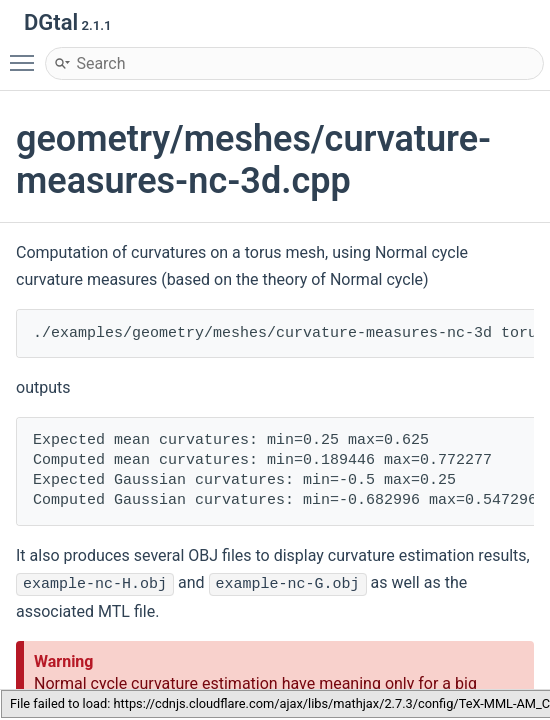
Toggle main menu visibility (27, 54)
